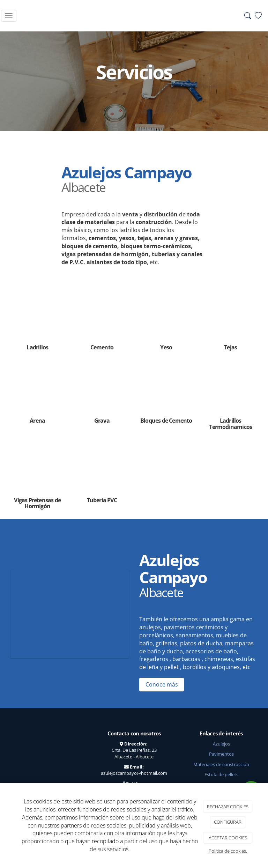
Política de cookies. (228, 851)
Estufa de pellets (221, 774)
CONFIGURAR (228, 822)
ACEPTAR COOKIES (228, 838)
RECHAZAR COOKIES (228, 807)
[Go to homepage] (133, 16)
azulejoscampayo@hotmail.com (134, 773)
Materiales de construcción (221, 764)
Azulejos (221, 744)
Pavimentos (221, 754)
